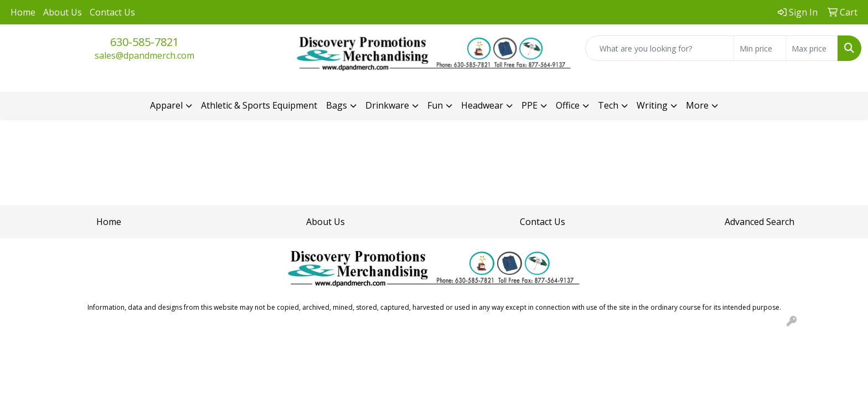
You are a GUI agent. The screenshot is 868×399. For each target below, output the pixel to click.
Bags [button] (337, 105)
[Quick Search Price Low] (760, 48)
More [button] (697, 105)
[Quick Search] (660, 48)
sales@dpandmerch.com (144, 55)
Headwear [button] (482, 105)
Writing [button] (652, 105)
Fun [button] (435, 105)
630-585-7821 (144, 42)
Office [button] (568, 105)
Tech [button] (608, 105)
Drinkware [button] (387, 105)
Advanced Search (759, 222)
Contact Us (112, 12)
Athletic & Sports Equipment (259, 105)
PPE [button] (529, 105)
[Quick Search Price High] (812, 48)
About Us (63, 12)
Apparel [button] (166, 105)
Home (23, 12)
